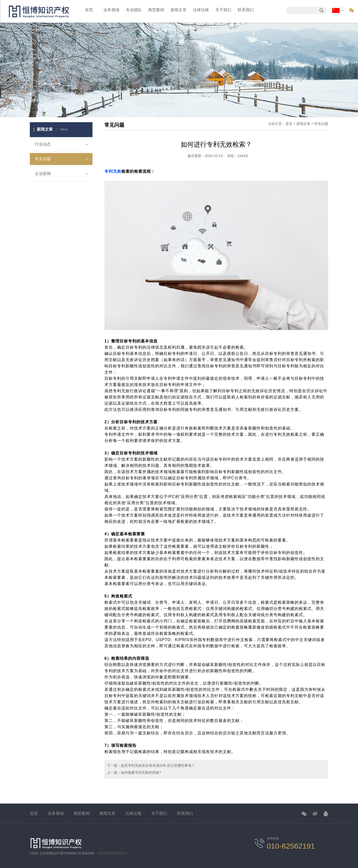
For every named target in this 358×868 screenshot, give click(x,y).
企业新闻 (62, 174)
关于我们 (223, 10)
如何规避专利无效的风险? (141, 772)
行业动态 (62, 144)
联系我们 (246, 10)
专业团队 (134, 10)
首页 (89, 10)
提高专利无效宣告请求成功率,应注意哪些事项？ (158, 765)
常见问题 (62, 159)
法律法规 (201, 10)
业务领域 (111, 10)
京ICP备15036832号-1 (112, 853)
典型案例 (156, 10)
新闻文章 (179, 10)
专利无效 (113, 171)
